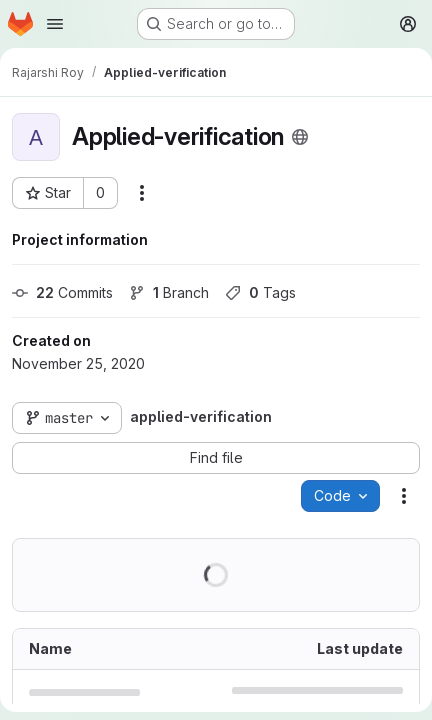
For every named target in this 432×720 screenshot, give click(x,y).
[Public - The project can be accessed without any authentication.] (300, 137)
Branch (169, 292)
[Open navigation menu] (55, 24)
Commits (62, 292)
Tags (260, 292)
